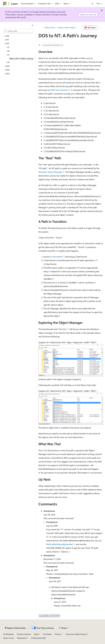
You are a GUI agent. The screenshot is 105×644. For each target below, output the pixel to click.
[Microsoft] (5, 4)
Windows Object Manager (50, 172)
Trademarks (21, 638)
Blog (36, 634)
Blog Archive (50, 27)
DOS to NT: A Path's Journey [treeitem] (21, 59)
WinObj (62, 329)
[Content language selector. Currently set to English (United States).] (15, 628)
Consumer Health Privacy (76, 634)
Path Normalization (60, 90)
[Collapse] (32, 25)
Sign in (99, 3)
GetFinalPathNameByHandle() (60, 544)
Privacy (58, 634)
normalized (57, 257)
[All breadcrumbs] (41, 28)
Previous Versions (24, 634)
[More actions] (101, 28)
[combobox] (18, 31)
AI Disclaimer (8, 634)
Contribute (47, 634)
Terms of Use (8, 638)
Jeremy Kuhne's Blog (66, 27)
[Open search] (93, 4)
